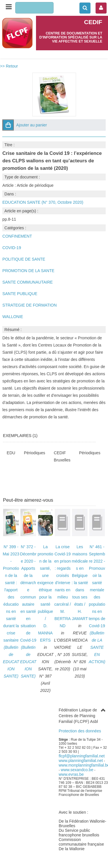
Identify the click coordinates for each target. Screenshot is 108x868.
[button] (8, 125)
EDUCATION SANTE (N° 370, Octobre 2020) (43, 202)
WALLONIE (13, 317)
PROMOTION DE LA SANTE (28, 271)
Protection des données (80, 731)
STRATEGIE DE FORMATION (30, 305)
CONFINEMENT (17, 236)
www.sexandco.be (77, 770)
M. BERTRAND (63, 619)
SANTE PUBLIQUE (20, 294)
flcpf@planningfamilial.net (82, 756)
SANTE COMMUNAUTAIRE (28, 282)
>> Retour (9, 66)
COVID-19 (12, 248)
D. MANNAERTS (45, 633)
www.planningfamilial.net (81, 761)
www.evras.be (71, 774)
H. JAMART (80, 615)
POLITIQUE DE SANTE (24, 259)
